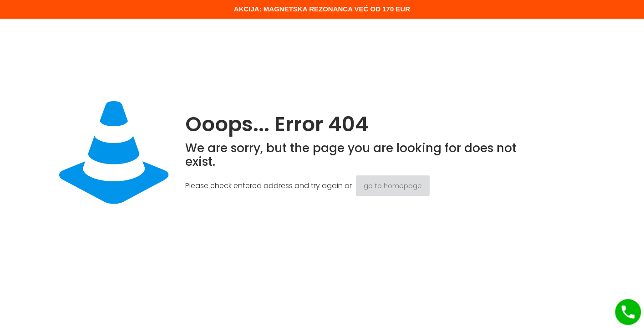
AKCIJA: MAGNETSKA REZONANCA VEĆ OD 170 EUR (322, 9)
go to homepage (393, 186)
